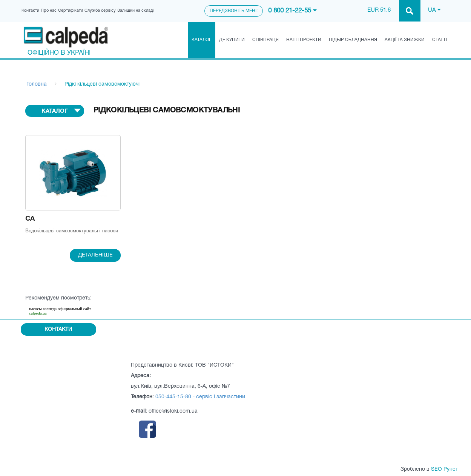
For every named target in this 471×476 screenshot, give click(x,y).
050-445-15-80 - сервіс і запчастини (200, 397)
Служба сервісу (100, 11)
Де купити (232, 40)
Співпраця (265, 40)
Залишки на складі (135, 11)
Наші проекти (304, 40)
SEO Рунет (444, 469)
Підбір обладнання (353, 40)
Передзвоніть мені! (234, 11)
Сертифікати (71, 11)
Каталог (202, 40)
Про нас (49, 11)
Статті (440, 40)
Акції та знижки (405, 40)
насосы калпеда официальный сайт (60, 309)
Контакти (30, 11)
